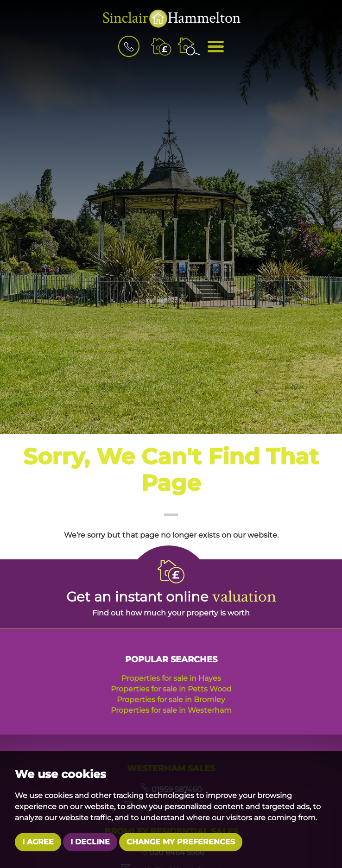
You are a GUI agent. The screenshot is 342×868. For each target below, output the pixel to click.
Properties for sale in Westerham (171, 710)
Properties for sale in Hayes (171, 678)
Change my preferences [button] (181, 842)
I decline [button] (90, 842)
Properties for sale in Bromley (171, 700)
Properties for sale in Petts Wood (171, 689)
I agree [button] (38, 842)
